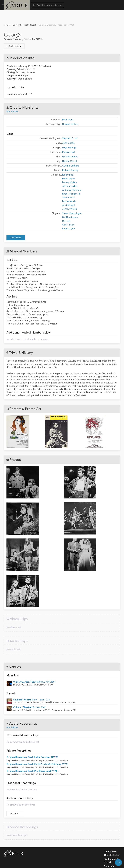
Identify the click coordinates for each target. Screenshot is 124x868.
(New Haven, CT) (31, 687)
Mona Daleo (68, 166)
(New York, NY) (34, 669)
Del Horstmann (70, 204)
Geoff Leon (68, 212)
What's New (110, 839)
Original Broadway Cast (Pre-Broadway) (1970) (32, 758)
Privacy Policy (65, 864)
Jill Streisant (69, 192)
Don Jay (66, 208)
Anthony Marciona (72, 177)
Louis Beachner (70, 144)
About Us (109, 853)
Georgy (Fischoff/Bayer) (24, 12)
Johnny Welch (70, 196)
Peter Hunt (68, 107)
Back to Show (14, 33)
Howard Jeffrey (70, 111)
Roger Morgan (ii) (71, 181)
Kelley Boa (68, 162)
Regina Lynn (69, 216)
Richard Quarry (70, 157)
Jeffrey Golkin (70, 173)
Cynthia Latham (70, 153)
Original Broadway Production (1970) (23, 26)
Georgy (13, 22)
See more (15, 800)
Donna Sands (69, 188)
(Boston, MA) (29, 694)
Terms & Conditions (46, 864)
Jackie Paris (68, 185)
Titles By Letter (112, 842)
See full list (12, 99)
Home (7, 12)
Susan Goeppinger (72, 200)
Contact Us (110, 857)
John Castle (68, 130)
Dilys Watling (69, 135)
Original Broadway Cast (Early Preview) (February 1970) (37, 751)
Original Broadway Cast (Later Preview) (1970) (32, 744)
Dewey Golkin (70, 169)
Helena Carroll (70, 148)
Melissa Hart (69, 139)
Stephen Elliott (70, 125)
